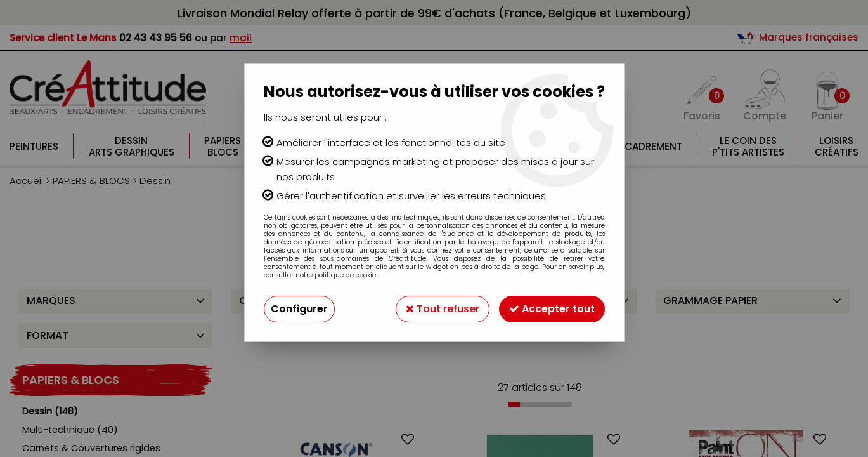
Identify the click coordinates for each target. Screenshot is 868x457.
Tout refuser (443, 309)
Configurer (299, 309)
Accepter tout (552, 309)
